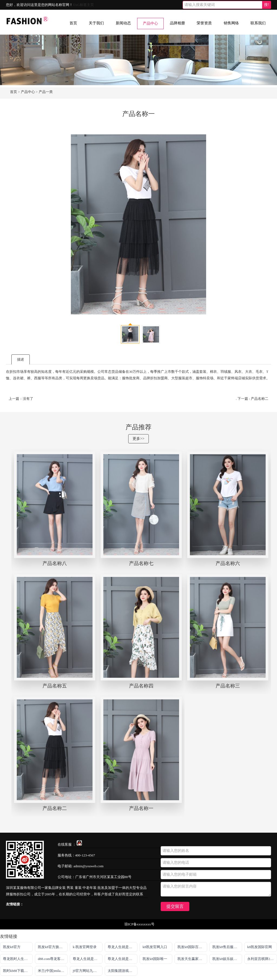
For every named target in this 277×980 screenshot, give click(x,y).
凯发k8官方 (12, 947)
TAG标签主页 (83, 5)
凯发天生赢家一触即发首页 (192, 959)
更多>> (138, 439)
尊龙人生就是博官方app (123, 959)
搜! (267, 5)
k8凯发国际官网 (260, 947)
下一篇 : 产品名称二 (253, 399)
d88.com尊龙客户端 (53, 959)
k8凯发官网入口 (155, 947)
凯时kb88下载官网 (17, 971)
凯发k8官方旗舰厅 (52, 947)
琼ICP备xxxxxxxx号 (139, 924)
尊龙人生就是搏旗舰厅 (123, 947)
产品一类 (46, 92)
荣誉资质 (204, 23)
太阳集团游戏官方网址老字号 (123, 971)
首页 (73, 23)
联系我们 (258, 23)
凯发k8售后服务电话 (227, 947)
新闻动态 (123, 23)
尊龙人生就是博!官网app (88, 959)
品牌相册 (177, 23)
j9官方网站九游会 (86, 971)
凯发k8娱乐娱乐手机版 (227, 959)
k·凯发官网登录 (85, 947)
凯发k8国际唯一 (155, 959)
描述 (21, 359)
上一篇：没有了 (21, 399)
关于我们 (96, 23)
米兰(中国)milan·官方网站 (53, 971)
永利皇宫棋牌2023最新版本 (262, 959)
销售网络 (231, 23)
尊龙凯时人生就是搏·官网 (18, 959)
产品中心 (150, 23)
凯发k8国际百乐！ (192, 947)
